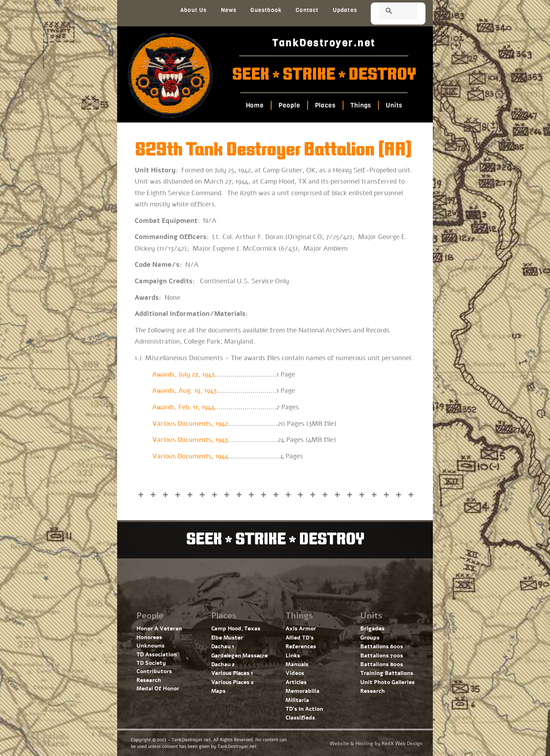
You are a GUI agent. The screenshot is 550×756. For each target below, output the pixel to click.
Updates (345, 10)
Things (361, 105)
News (229, 10)
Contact (307, 10)
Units (394, 105)
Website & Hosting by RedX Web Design (376, 744)
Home (255, 105)
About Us (194, 10)
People (289, 105)
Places (325, 105)
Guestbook (266, 10)
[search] (390, 12)
